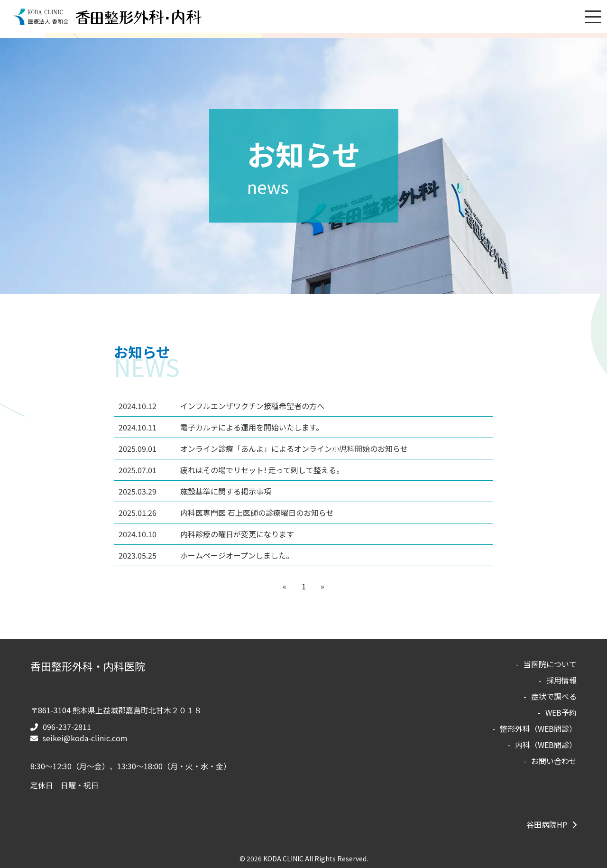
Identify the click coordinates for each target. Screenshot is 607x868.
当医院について (550, 664)
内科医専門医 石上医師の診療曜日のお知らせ (226, 513)
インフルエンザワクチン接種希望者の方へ (221, 406)
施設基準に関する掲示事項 (195, 491)
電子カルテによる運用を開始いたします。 (221, 427)
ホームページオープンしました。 (206, 555)
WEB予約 (561, 712)
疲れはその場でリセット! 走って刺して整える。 (231, 470)
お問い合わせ (554, 761)
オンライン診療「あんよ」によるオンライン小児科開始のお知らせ (263, 448)
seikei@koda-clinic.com (85, 738)
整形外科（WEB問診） (538, 728)
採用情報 (561, 680)
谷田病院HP (547, 824)
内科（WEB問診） (546, 745)
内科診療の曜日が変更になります (206, 534)
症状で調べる (554, 696)
